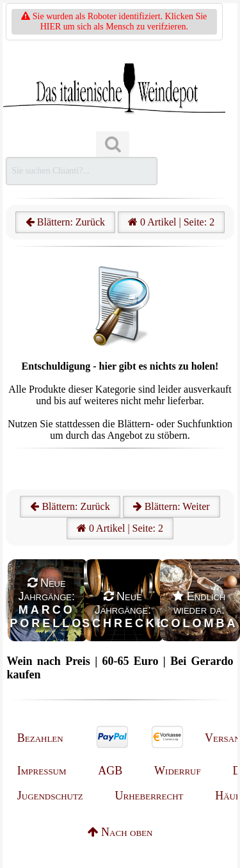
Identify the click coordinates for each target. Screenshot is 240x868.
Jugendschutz (50, 796)
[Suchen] (113, 144)
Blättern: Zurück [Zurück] (70, 506)
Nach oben (120, 832)
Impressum (42, 771)
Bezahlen (40, 738)
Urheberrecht (149, 796)
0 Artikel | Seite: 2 (171, 222)
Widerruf (178, 771)
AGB (110, 771)
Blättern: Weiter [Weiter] (172, 506)
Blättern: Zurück (65, 222)
